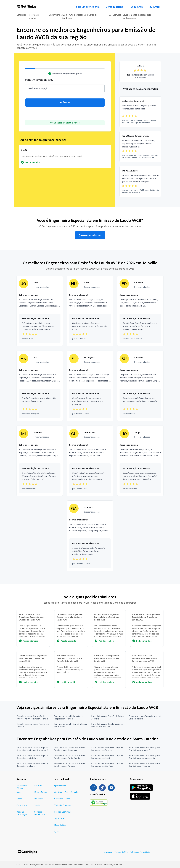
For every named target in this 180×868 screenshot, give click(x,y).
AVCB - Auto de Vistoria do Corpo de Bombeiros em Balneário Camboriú (32, 749)
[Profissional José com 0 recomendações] (40, 311)
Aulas (19, 792)
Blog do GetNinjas (62, 812)
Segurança (137, 7)
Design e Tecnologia (22, 813)
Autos (19, 799)
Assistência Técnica (22, 787)
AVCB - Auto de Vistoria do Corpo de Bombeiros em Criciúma (32, 757)
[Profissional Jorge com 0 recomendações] (140, 461)
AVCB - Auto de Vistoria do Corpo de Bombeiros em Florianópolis (70, 757)
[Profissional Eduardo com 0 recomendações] (140, 311)
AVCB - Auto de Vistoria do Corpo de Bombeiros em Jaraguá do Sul (144, 757)
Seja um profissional (88, 7)
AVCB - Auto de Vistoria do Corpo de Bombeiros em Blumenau (70, 749)
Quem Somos (60, 786)
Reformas (39, 799)
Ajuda (57, 831)
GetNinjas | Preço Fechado (66, 792)
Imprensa (108, 852)
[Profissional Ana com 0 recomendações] (40, 386)
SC (110, 15)
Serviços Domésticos (40, 813)
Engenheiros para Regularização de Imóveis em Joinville (107, 725)
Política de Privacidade (140, 852)
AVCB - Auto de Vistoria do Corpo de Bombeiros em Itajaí (107, 757)
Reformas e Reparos (34, 16)
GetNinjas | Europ (62, 799)
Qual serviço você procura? (39, 80)
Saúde (37, 805)
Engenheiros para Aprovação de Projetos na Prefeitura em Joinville (32, 717)
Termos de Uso (121, 852)
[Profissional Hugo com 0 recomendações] (90, 311)
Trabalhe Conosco (62, 805)
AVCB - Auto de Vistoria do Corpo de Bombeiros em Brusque (107, 749)
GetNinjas (21, 15)
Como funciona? (115, 7)
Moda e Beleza (41, 792)
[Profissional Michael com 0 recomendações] (40, 461)
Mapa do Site (60, 825)
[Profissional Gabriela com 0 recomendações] (90, 536)
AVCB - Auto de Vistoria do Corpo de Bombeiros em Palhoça (70, 765)
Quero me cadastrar (90, 235)
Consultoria (22, 805)
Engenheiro (54, 15)
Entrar (155, 7)
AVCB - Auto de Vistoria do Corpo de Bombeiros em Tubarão (144, 765)
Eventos (38, 786)
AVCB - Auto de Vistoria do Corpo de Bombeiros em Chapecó (144, 749)
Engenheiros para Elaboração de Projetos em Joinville (68, 717)
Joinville (117, 15)
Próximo (65, 103)
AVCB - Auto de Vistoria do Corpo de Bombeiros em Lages (32, 765)
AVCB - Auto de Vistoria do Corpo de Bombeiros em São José (107, 765)
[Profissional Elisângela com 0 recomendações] (90, 386)
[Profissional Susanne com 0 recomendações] (140, 386)
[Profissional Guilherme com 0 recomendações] (90, 461)
